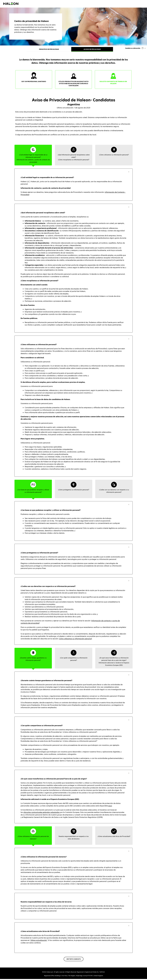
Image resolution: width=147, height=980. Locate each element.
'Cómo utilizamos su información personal (75, 640)
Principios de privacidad (49, 49)
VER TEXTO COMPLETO (74, 960)
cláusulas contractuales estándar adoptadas (41, 813)
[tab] (33, 156)
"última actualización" (39, 941)
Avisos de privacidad (92, 49)
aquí (110, 807)
